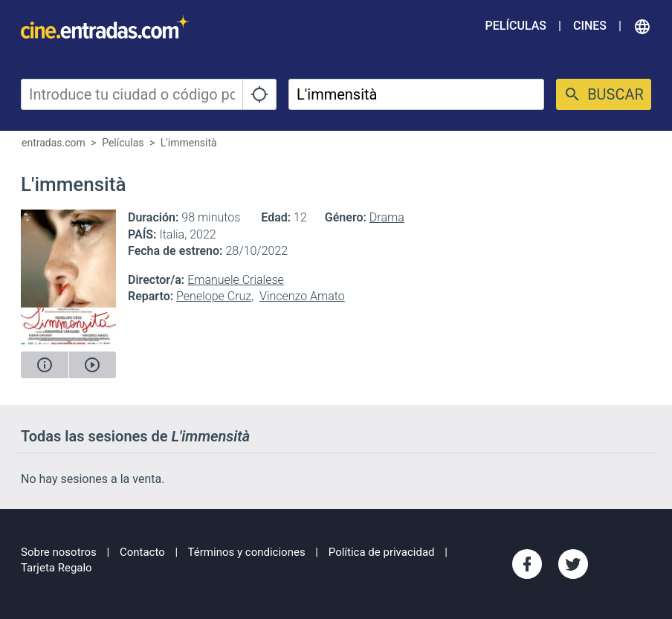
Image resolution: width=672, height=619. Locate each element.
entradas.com (54, 143)
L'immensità (189, 143)
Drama (387, 217)
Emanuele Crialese (236, 280)
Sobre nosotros (59, 552)
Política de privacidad (382, 552)
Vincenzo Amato (302, 296)
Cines (590, 26)
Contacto (142, 552)
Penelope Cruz (214, 296)
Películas (516, 26)
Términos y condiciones (247, 552)
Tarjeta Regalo (56, 568)
